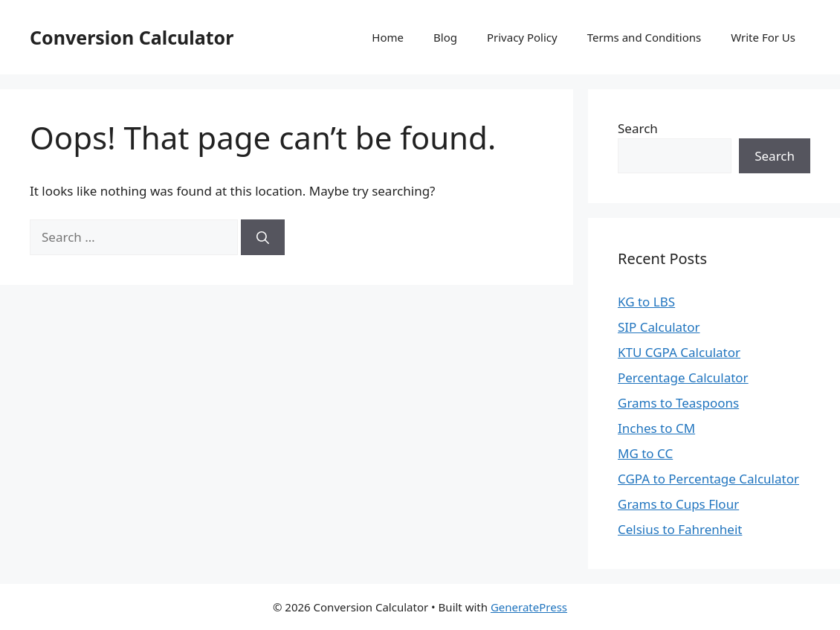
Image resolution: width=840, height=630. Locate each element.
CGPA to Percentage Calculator (708, 479)
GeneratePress (529, 607)
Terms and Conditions (644, 37)
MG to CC (645, 453)
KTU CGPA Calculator (679, 352)
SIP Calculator (659, 327)
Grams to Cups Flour (678, 504)
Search (638, 128)
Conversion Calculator (132, 37)
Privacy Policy (522, 37)
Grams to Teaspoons (678, 403)
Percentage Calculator (683, 377)
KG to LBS (646, 302)
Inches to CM (656, 428)
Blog (445, 37)
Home (388, 37)
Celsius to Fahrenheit (680, 529)
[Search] (263, 237)
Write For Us (763, 37)
